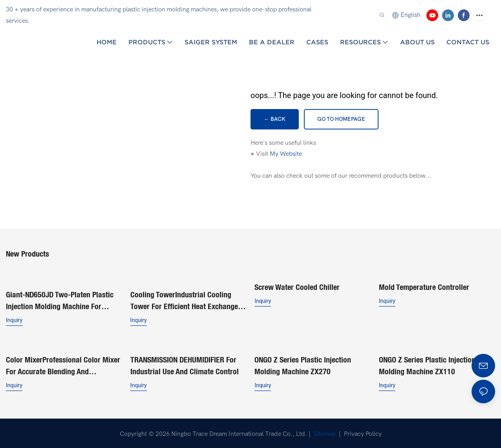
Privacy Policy (363, 432)
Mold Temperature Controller (424, 287)
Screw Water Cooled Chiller (297, 287)
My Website (286, 154)
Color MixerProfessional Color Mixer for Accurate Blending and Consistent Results (63, 365)
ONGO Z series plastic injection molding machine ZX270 (303, 364)
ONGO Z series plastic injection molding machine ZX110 (427, 364)
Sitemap (324, 432)
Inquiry (14, 319)
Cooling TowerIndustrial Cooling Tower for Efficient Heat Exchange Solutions (184, 300)
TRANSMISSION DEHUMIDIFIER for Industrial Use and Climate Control (185, 364)
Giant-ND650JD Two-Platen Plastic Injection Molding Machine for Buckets (60, 300)
